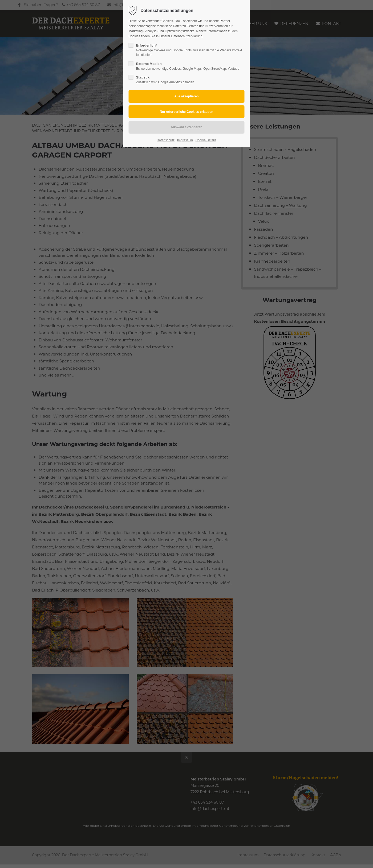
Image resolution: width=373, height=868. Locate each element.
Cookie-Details (206, 140)
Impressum (185, 140)
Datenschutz (166, 140)
